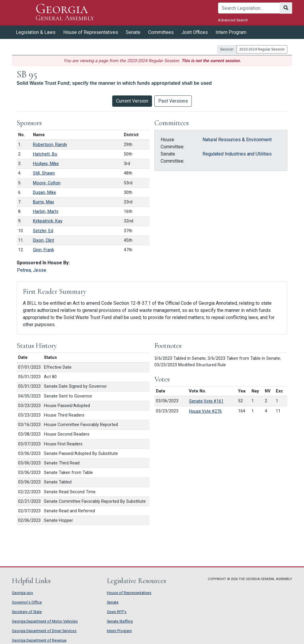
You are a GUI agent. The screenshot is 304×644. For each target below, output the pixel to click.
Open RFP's (117, 612)
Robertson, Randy (50, 145)
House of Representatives (91, 32)
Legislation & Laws (36, 32)
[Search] (249, 8)
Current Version (132, 101)
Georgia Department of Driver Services (44, 631)
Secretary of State (27, 612)
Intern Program (231, 32)
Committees (161, 32)
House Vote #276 (205, 411)
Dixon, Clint (43, 240)
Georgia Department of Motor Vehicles (45, 621)
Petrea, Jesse (32, 270)
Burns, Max (43, 202)
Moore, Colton (47, 183)
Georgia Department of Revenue (39, 640)
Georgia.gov (22, 593)
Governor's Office (27, 602)
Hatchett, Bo (45, 154)
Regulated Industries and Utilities (237, 154)
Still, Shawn (44, 173)
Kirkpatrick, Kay (48, 221)
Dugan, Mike (45, 193)
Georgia (65, 13)
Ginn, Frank (43, 250)
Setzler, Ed (43, 231)
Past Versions (173, 101)
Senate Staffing (120, 621)
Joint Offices (195, 32)
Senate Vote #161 (206, 401)
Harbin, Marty (46, 212)
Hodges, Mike (46, 164)
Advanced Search (233, 20)
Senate (133, 32)
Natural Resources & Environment (237, 140)
